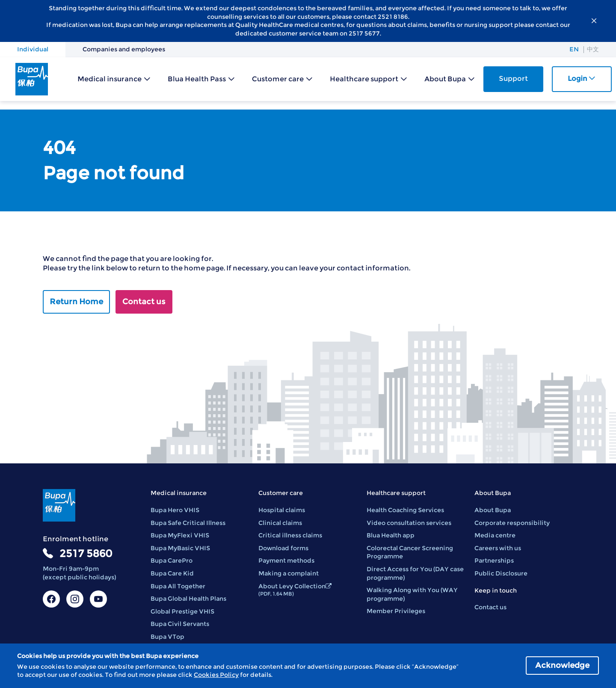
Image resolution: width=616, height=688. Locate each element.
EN (574, 49)
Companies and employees (124, 49)
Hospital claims (282, 510)
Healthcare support (364, 79)
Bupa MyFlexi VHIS (180, 535)
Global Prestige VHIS (182, 611)
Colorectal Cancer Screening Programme (410, 552)
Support (513, 79)
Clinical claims (280, 523)
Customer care (278, 79)
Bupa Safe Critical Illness (188, 523)
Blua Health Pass (197, 79)
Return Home (76, 302)
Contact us (144, 302)
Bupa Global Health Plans (188, 599)
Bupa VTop (167, 637)
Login (582, 79)
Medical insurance (110, 79)
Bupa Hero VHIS (175, 510)
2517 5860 (86, 553)
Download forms (283, 548)
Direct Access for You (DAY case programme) (415, 573)
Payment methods (286, 560)
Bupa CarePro (172, 560)
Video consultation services (409, 523)
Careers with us (498, 548)
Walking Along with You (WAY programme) (412, 594)
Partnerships (494, 560)
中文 (593, 49)
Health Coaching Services (405, 510)
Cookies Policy (216, 675)
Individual (33, 49)
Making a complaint (289, 573)
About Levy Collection (295, 590)
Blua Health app (391, 535)
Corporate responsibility (512, 523)
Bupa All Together (178, 586)
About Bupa (445, 79)
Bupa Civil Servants (180, 624)
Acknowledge (562, 665)
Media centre (495, 535)
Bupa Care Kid (172, 573)
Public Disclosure (501, 573)
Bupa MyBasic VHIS (180, 548)
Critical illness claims (290, 535)
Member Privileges (396, 611)
